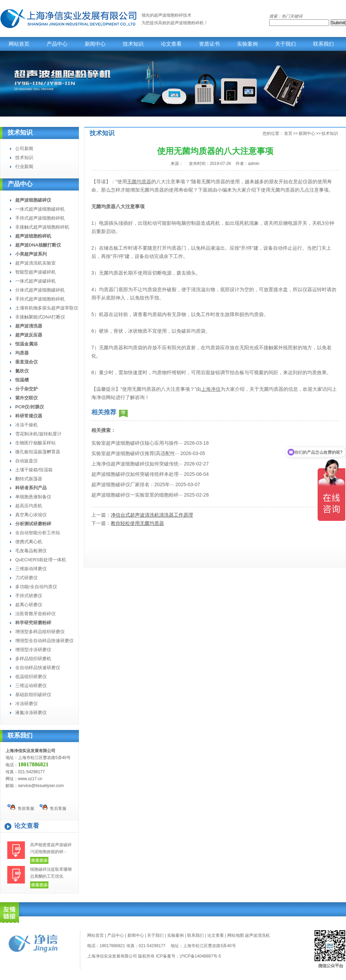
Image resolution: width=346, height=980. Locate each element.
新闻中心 (95, 44)
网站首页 (19, 44)
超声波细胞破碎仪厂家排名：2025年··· (133, 484)
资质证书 (209, 44)
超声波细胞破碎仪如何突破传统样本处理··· (137, 474)
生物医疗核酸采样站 (35, 443)
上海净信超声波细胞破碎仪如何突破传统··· (137, 464)
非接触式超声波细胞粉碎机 (42, 227)
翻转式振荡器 (29, 479)
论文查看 (171, 44)
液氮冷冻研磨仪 (31, 713)
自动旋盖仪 (26, 461)
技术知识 (133, 44)
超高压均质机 (29, 506)
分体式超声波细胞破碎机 (40, 290)
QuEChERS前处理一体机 (41, 560)
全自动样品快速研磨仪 (38, 668)
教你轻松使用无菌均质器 (137, 523)
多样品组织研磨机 (33, 659)
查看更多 (39, 860)
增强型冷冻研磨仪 (33, 650)
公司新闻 (24, 149)
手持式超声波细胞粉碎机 (40, 218)
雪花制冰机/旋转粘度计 (38, 434)
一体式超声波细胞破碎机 (40, 209)
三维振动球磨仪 (31, 569)
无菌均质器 (139, 182)
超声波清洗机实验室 (35, 263)
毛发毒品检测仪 (31, 551)
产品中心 (57, 44)
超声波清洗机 (257, 935)
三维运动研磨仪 (31, 686)
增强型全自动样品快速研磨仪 (44, 641)
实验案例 (247, 44)
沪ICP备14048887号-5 (200, 956)
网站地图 (236, 935)
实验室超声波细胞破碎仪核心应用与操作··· (137, 443)
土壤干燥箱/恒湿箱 (34, 470)
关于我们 (285, 44)
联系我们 (324, 44)
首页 (288, 133)
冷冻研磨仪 (26, 704)
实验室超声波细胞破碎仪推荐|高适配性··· (135, 453)
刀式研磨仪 (26, 578)
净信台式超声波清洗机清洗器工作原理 (152, 515)
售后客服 (53, 808)
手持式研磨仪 (29, 596)
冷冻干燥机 (26, 425)
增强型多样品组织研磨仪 (40, 632)
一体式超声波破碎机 (35, 281)
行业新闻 (24, 167)
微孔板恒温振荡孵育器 (38, 452)
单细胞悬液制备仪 (33, 497)
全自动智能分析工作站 (38, 533)
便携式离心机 (29, 542)
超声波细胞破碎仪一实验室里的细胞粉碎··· (137, 495)
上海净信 (211, 389)
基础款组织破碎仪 (33, 695)
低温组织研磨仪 (31, 677)
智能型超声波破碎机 (35, 272)
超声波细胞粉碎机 (187, 23)
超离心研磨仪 (29, 605)
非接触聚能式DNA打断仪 (40, 317)
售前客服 (21, 808)
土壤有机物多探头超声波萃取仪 (47, 308)
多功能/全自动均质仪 (36, 587)
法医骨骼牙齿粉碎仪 (35, 614)
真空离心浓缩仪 (31, 515)
